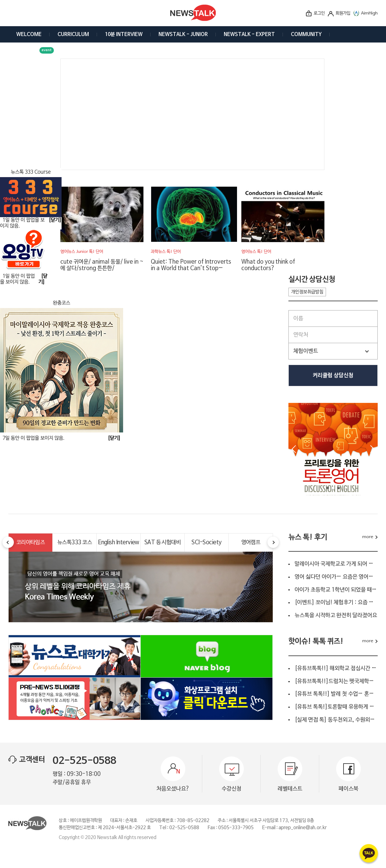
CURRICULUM (73, 34)
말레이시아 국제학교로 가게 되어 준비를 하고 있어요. (336, 564)
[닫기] (114, 438)
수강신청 (231, 789)
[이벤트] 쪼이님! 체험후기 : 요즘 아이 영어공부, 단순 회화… (336, 602)
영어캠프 (251, 542)
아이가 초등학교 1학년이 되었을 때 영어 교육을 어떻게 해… (336, 590)
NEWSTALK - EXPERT (249, 34)
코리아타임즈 (31, 542)
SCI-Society (206, 542)
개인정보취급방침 (307, 292)
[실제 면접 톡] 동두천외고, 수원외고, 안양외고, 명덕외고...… (336, 720)
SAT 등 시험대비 (163, 542)
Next (372, 449)
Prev (294, 449)
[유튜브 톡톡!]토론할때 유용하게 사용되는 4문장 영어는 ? (336, 707)
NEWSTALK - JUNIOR (183, 34)
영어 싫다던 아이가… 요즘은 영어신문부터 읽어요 (336, 577)
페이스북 (348, 789)
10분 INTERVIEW (124, 34)
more (368, 537)
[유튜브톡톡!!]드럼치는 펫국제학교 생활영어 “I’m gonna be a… (336, 681)
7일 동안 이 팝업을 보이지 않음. (34, 438)
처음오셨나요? (173, 789)
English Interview (119, 542)
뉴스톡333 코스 (74, 542)
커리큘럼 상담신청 (333, 375)
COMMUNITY (306, 34)
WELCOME (29, 34)
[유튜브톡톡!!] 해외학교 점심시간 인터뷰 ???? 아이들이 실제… (336, 668)
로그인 (319, 13)
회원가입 (343, 13)
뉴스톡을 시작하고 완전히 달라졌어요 (336, 615)
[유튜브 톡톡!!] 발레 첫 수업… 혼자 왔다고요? (336, 694)
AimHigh (369, 13)
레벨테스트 (290, 789)
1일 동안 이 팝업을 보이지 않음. (17, 279)
